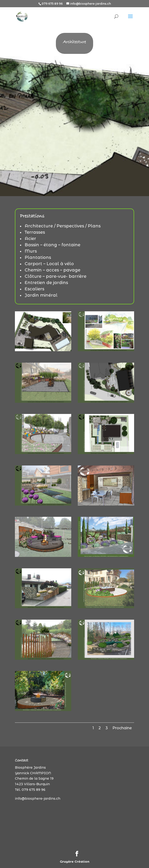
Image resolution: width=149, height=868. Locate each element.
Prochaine (122, 728)
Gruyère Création (75, 861)
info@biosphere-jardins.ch (38, 799)
